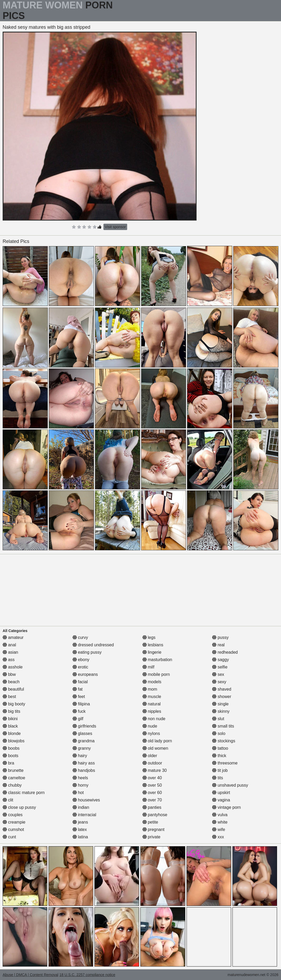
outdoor (152, 763)
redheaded (225, 652)
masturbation (157, 660)
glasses (82, 733)
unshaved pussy (230, 785)
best (9, 697)
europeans (85, 674)
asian (10, 652)
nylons (151, 733)
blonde (12, 733)
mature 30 (155, 770)
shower (222, 697)
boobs (11, 748)
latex (80, 830)
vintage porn (227, 807)
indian (81, 807)
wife (219, 830)
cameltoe (14, 778)
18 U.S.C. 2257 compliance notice (87, 975)
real (218, 645)
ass (9, 660)
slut (218, 719)
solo (219, 733)
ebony (81, 660)
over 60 (152, 793)
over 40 (152, 778)
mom (150, 689)
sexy (219, 682)
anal (9, 645)
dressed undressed (93, 645)
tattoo (220, 748)
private (151, 837)
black (10, 726)
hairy (80, 756)
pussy (220, 637)
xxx (218, 837)
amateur (13, 637)
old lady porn (157, 741)
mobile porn (156, 674)
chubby (12, 785)
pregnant (154, 830)
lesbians (153, 645)
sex (218, 674)
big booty (14, 704)
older (150, 756)
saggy (220, 660)
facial (80, 682)
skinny (221, 711)
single (220, 704)
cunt (9, 837)
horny (80, 785)
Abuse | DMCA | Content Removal (30, 975)
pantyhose (155, 815)
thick (219, 756)
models (152, 682)
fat (78, 689)
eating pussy (87, 652)
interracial (84, 815)
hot (78, 793)
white (220, 822)
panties (152, 807)
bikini (10, 719)
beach (11, 682)
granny (82, 748)
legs (149, 637)
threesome (225, 763)
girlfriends (84, 726)
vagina (221, 800)
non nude (154, 719)
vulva (220, 815)
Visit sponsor (115, 227)
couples (13, 815)
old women (155, 748)
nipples (152, 711)
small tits (223, 726)
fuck (79, 711)
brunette (13, 770)
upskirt (221, 793)
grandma (84, 741)
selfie (220, 667)
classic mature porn (24, 793)
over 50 (152, 785)
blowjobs (14, 741)
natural (152, 704)
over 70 (152, 800)
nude (150, 726)
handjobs (84, 770)
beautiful (13, 689)
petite (150, 822)
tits (218, 778)
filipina (81, 704)
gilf (78, 719)
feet (79, 697)
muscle (152, 697)
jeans (80, 822)
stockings (224, 741)
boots (11, 756)
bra (8, 763)
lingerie (152, 652)
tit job (220, 770)
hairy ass (84, 763)
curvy (80, 637)
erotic (80, 667)
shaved (222, 689)
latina (80, 837)
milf (148, 667)
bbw (9, 674)
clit (8, 800)
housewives (86, 800)
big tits (11, 711)
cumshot (13, 830)
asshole (13, 667)
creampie (14, 822)
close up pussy (19, 807)
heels (80, 778)
